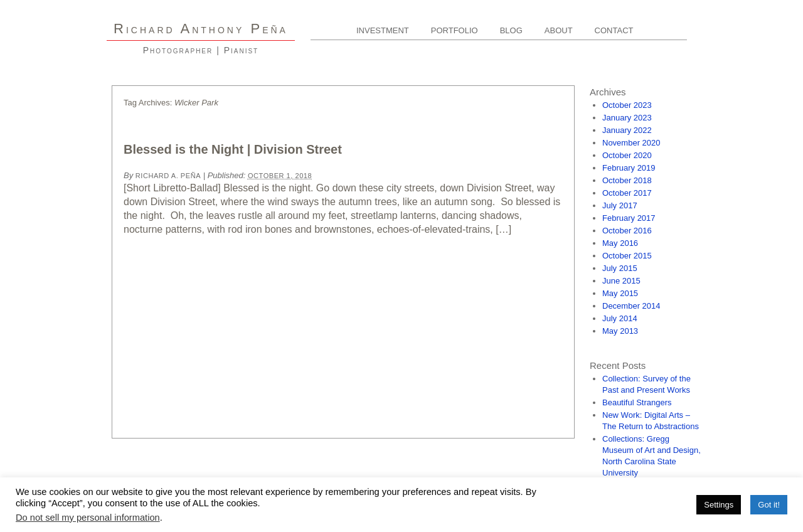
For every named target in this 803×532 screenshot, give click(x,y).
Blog (511, 30)
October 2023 (627, 105)
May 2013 (620, 331)
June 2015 (621, 281)
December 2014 (631, 306)
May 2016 (620, 243)
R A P (201, 29)
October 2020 (627, 155)
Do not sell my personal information (88, 518)
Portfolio (455, 30)
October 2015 (627, 256)
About (559, 30)
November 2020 (631, 143)
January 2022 (627, 130)
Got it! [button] (769, 505)
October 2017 (627, 193)
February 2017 (629, 218)
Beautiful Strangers (637, 402)
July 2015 (620, 268)
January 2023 (627, 118)
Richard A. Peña (168, 176)
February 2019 (629, 168)
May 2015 (620, 293)
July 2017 (620, 205)
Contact (614, 30)
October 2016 (627, 231)
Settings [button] (719, 505)
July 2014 (620, 318)
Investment (383, 30)
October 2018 (627, 180)
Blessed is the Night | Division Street (233, 149)
